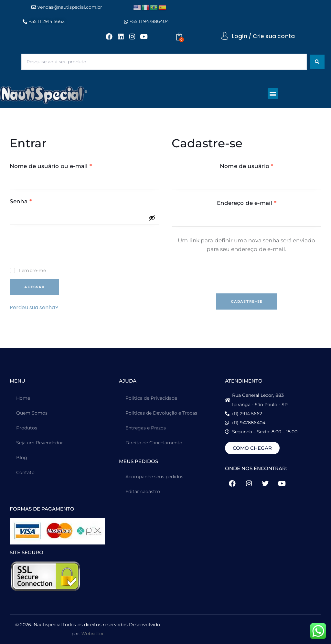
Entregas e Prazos (146, 428)
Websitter (93, 634)
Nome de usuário (263, 166)
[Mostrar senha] (152, 218)
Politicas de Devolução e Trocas (161, 413)
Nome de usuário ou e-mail (67, 166)
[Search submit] (317, 62)
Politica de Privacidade (151, 398)
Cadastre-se (247, 301)
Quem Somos (32, 413)
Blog (22, 458)
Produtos (27, 428)
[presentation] (59, 249)
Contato (25, 473)
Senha (37, 201)
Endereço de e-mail (263, 203)
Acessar (35, 287)
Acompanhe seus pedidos (154, 477)
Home (23, 398)
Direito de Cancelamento (154, 443)
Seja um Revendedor (40, 443)
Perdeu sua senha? (34, 307)
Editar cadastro (143, 492)
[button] (273, 94)
